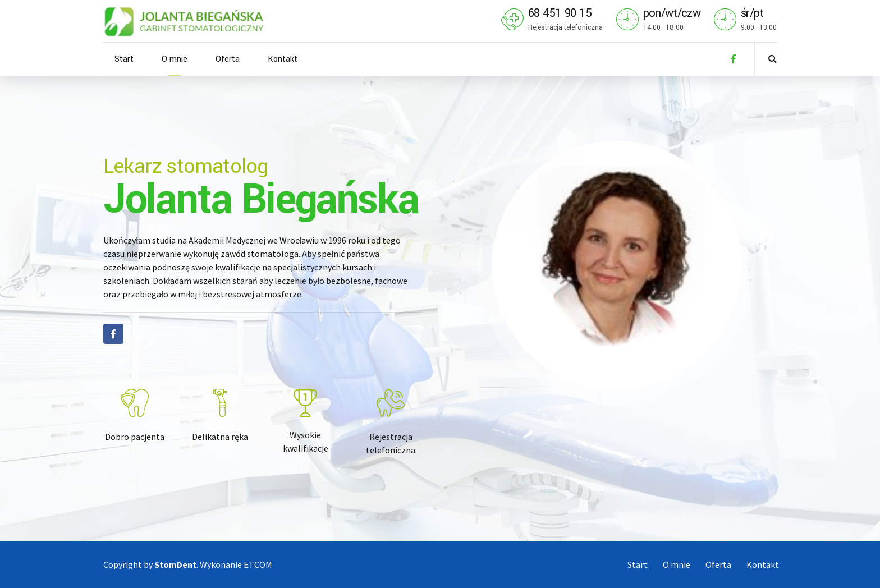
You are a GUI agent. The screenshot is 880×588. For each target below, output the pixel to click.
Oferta (228, 59)
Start (124, 59)
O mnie (175, 59)
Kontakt (283, 59)
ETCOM (258, 564)
